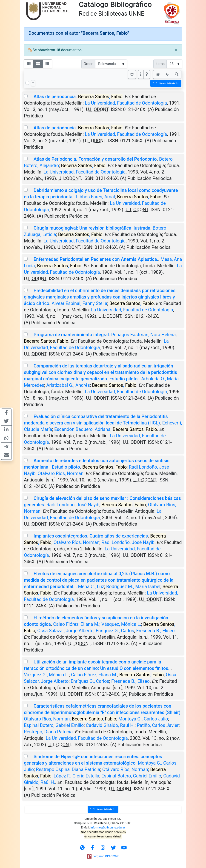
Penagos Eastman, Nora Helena (144, 335)
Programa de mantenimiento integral (71, 335)
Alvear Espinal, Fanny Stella (79, 303)
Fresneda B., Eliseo (155, 631)
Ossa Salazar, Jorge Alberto (65, 631)
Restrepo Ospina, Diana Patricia (68, 769)
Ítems (160, 64)
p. (166, 83)
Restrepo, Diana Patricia (48, 732)
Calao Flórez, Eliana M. (76, 624)
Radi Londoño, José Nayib (73, 505)
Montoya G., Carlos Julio (143, 719)
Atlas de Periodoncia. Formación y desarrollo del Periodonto (95, 159)
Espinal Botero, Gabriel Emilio (54, 725)
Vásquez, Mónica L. (121, 624)
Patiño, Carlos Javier (158, 725)
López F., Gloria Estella (76, 776)
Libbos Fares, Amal (96, 197)
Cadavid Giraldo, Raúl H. (110, 725)
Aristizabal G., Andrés (68, 385)
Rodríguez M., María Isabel (133, 586)
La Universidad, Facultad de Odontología (126, 103)
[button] (147, 74)
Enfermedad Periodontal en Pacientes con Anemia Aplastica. (96, 259)
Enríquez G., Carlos (115, 631)
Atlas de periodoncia (55, 97)
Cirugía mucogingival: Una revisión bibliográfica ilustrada (92, 228)
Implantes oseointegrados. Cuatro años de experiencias (91, 536)
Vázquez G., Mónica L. (46, 675)
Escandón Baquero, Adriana (82, 429)
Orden (88, 64)
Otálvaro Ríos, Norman (61, 473)
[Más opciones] (141, 74)
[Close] (176, 50)
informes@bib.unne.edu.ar (108, 827)
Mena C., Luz (91, 586)
